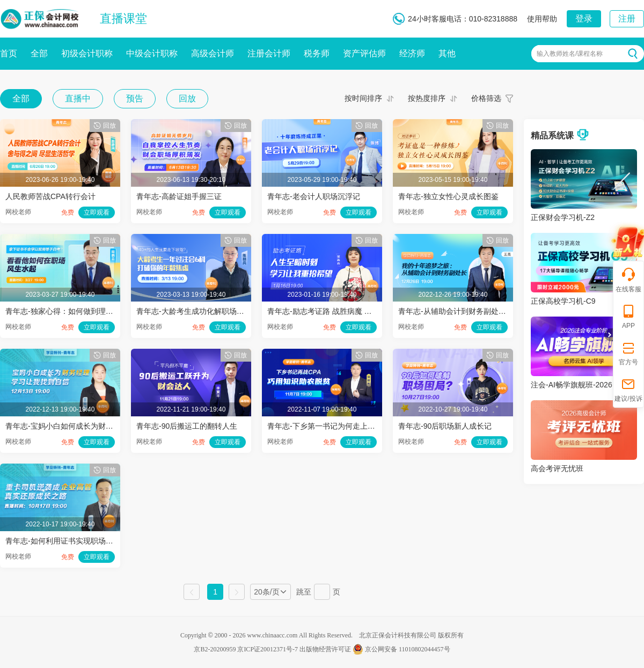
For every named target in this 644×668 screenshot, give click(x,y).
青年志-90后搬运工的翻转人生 (187, 426)
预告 (135, 98)
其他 (447, 53)
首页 (9, 53)
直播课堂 (123, 19)
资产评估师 (364, 53)
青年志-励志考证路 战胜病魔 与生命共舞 (334, 311)
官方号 (628, 353)
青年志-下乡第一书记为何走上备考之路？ (336, 426)
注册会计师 (269, 53)
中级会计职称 (152, 53)
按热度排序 (427, 98)
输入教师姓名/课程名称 (570, 54)
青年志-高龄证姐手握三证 (179, 196)
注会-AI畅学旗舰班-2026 (572, 385)
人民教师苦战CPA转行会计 (50, 196)
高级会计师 (213, 53)
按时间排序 (363, 98)
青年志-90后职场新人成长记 (445, 426)
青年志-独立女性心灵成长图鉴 (448, 196)
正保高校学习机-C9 (563, 301)
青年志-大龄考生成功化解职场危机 (194, 311)
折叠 (609, 335)
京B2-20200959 (215, 649)
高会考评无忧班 (557, 468)
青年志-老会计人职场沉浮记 (314, 196)
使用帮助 (542, 19)
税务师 (317, 53)
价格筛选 (486, 98)
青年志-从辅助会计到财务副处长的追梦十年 (471, 311)
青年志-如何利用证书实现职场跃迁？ (67, 541)
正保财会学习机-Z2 (563, 217)
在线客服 (628, 280)
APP (628, 316)
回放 (187, 98)
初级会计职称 (87, 53)
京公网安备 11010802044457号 (401, 649)
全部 (39, 53)
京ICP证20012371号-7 (268, 649)
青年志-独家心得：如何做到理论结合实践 (74, 311)
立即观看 (97, 212)
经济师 (412, 53)
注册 (627, 19)
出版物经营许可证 (325, 649)
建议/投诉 (628, 389)
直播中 (78, 98)
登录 (584, 19)
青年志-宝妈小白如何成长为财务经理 (67, 426)
